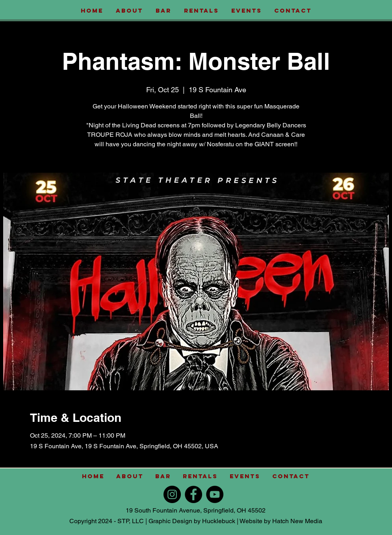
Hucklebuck (219, 521)
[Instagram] (172, 494)
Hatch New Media (297, 521)
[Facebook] (193, 494)
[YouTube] (215, 494)
